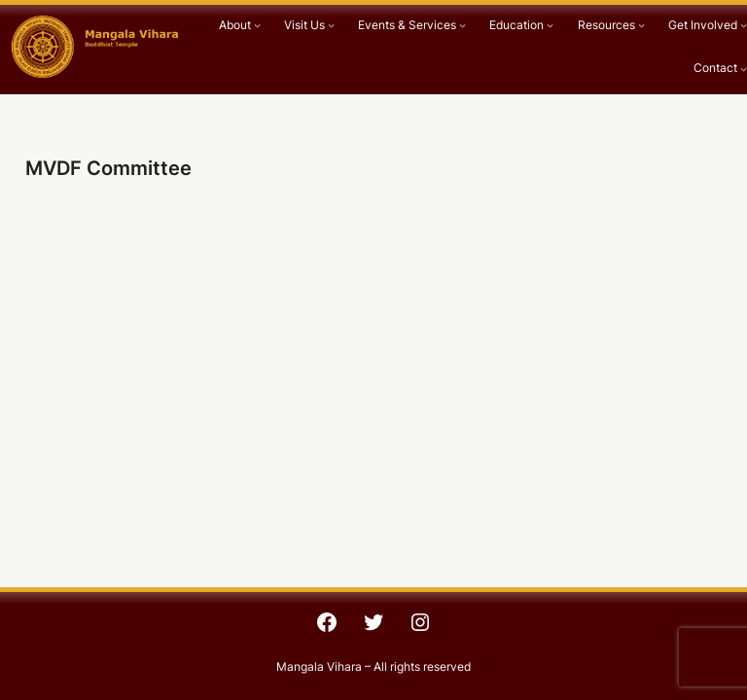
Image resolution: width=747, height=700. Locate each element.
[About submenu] (257, 26)
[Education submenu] (550, 26)
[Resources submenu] (641, 26)
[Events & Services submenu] (462, 26)
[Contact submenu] (744, 69)
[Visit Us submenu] (331, 26)
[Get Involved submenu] (744, 26)
